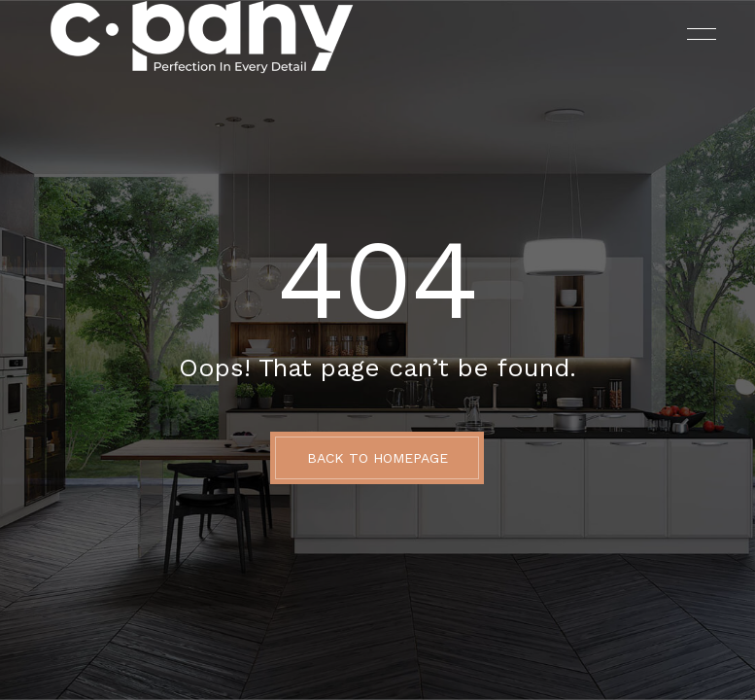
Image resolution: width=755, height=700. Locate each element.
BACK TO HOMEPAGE (377, 458)
